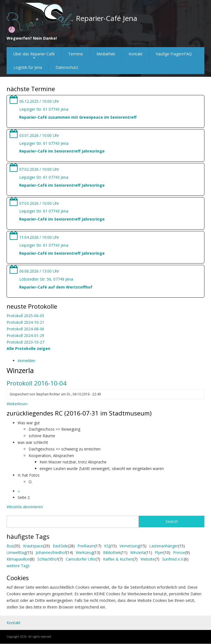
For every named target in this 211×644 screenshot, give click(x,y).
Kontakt (136, 54)
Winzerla (138, 552)
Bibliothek (112, 552)
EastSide (60, 546)
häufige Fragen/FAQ (174, 54)
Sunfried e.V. (173, 559)
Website (148, 559)
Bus (10, 546)
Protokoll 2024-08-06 (25, 329)
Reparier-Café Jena (106, 18)
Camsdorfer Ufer (81, 559)
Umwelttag (16, 552)
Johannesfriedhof (51, 552)
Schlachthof (48, 559)
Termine (76, 54)
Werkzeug (85, 552)
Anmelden (27, 361)
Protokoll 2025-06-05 (25, 316)
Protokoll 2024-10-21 (25, 322)
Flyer (159, 552)
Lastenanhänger (164, 546)
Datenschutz (67, 67)
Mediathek (106, 54)
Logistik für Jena (28, 67)
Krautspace (33, 546)
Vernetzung (130, 546)
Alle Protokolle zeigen (28, 348)
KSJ (107, 546)
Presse (179, 552)
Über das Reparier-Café (34, 56)
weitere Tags (18, 566)
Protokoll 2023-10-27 (25, 342)
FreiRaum (86, 546)
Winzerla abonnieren (25, 507)
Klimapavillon (18, 559)
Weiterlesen (17, 404)
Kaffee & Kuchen (118, 559)
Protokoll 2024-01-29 (25, 335)
